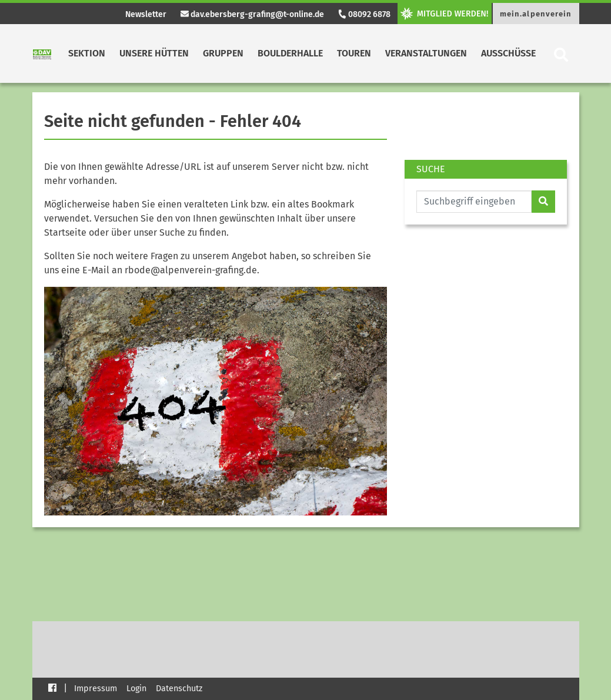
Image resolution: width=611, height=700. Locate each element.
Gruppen (223, 53)
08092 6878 (364, 14)
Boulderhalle (290, 53)
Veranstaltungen (426, 53)
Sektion (87, 53)
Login (136, 689)
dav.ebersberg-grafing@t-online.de (252, 14)
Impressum (96, 689)
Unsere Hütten (154, 53)
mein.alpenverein (536, 14)
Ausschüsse (508, 53)
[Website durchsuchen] (474, 202)
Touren (354, 53)
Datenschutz (179, 689)
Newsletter (146, 14)
